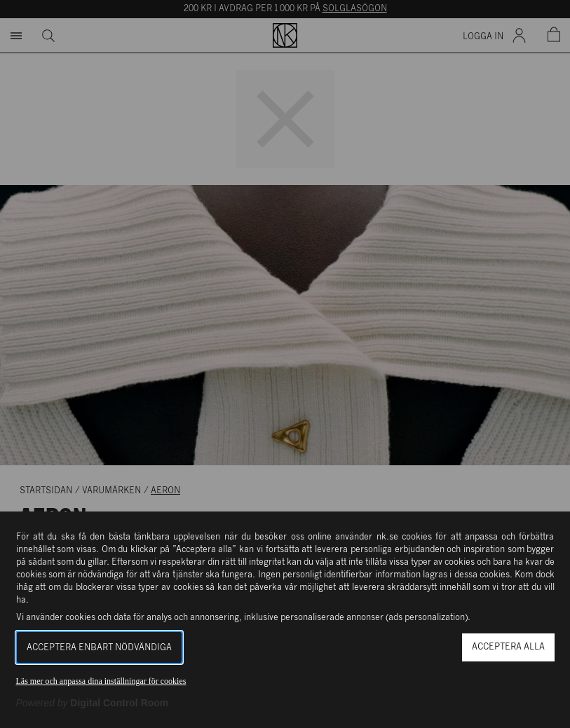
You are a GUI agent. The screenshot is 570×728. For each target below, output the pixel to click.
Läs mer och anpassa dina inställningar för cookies (101, 681)
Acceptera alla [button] (508, 647)
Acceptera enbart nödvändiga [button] (99, 648)
